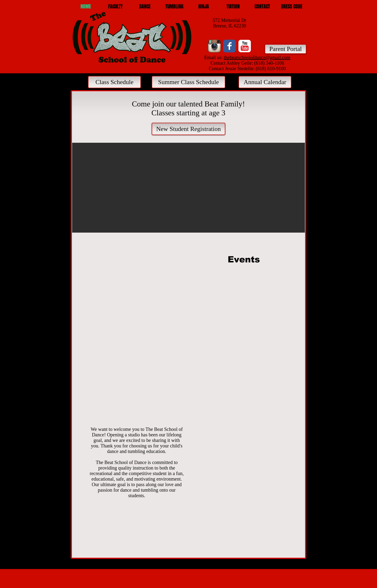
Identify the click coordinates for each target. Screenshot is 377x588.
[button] (145, 7)
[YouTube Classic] (245, 46)
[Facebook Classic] (229, 46)
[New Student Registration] (188, 129)
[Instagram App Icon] (214, 46)
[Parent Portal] (286, 49)
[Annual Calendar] (265, 82)
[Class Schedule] (114, 82)
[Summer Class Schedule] (188, 82)
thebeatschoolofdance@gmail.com (257, 57)
